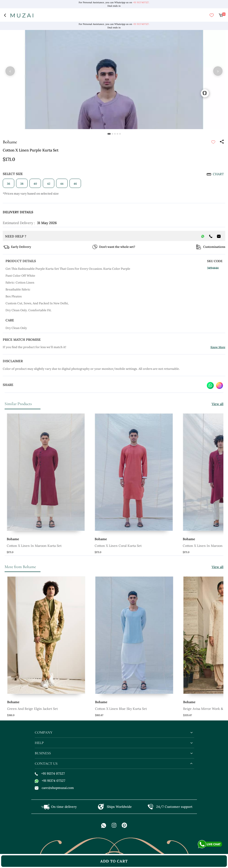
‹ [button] (10, 71)
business (43, 753)
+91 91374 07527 (50, 773)
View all (218, 404)
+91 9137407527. (141, 2)
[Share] (222, 142)
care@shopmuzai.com (54, 788)
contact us (46, 764)
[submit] (213, 142)
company (44, 732)
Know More (218, 347)
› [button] (218, 71)
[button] (109, 134)
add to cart (114, 861)
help (39, 743)
